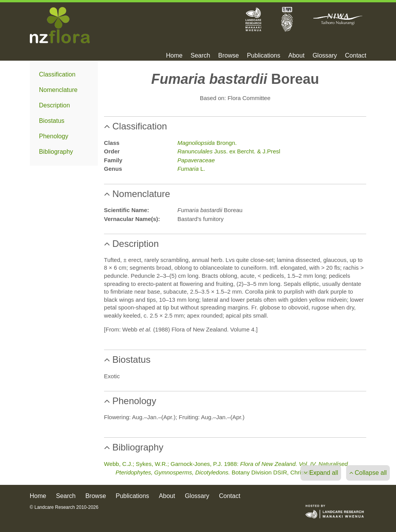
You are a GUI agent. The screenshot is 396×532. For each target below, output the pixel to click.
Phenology (54, 136)
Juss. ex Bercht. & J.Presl (229, 151)
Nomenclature (58, 90)
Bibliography (56, 152)
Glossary (325, 56)
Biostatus (52, 121)
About (297, 56)
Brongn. (207, 143)
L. (191, 169)
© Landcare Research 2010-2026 (64, 507)
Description (55, 105)
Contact (356, 56)
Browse (228, 56)
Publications (263, 56)
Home (174, 56)
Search (201, 56)
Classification (57, 74)
